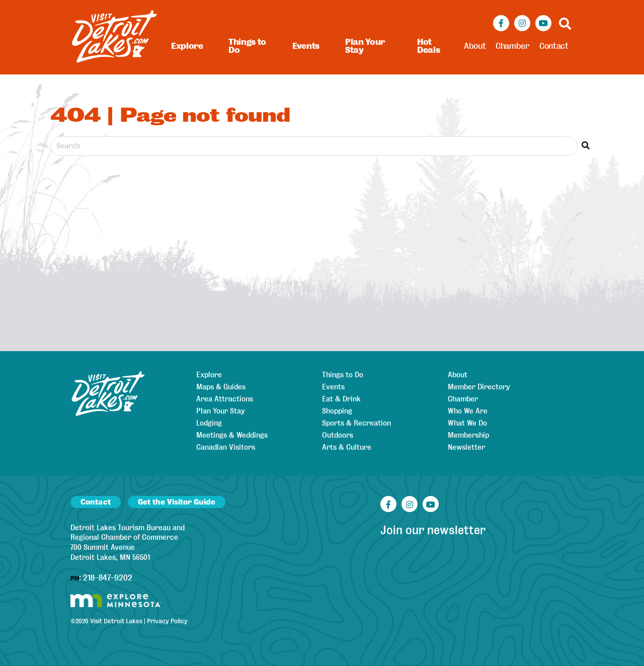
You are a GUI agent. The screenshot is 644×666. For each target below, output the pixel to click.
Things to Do (247, 46)
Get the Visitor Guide (177, 502)
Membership (468, 435)
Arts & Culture (347, 447)
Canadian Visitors (226, 447)
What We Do (467, 423)
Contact (554, 46)
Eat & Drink (341, 399)
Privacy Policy (167, 621)
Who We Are (468, 411)
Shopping (337, 411)
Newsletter (466, 447)
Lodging (209, 423)
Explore (187, 46)
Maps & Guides (221, 387)
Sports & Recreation (356, 423)
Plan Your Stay (365, 46)
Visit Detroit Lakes (116, 621)
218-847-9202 (108, 578)
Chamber (512, 46)
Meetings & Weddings (232, 435)
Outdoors (338, 435)
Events (306, 46)
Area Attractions (225, 399)
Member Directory (479, 387)
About (475, 46)
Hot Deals (428, 46)
